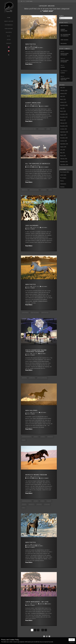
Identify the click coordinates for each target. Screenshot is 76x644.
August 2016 (63, 135)
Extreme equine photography (64, 54)
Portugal (41, 129)
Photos (62, 181)
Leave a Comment (30, 49)
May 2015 (62, 153)
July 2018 (62, 108)
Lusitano (63, 67)
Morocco (25, 190)
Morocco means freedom (36, 475)
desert (36, 437)
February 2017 (64, 123)
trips (50, 190)
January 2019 (63, 102)
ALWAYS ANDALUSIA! (33, 103)
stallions (47, 504)
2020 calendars (32, 226)
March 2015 (63, 156)
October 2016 (63, 129)
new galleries (35, 313)
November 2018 (64, 105)
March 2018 (63, 111)
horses (43, 437)
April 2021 (63, 87)
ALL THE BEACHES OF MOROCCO (38, 164)
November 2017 (64, 117)
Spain (48, 129)
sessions (44, 190)
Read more (72, 642)
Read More (29, 64)
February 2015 (64, 159)
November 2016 (64, 126)
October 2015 (63, 141)
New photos (31, 284)
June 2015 (63, 150)
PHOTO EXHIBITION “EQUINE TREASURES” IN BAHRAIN (36, 351)
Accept (72, 640)
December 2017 (64, 114)
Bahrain (24, 378)
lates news (25, 313)
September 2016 (64, 132)
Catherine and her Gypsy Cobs (65, 79)
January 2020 (63, 93)
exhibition (32, 378)
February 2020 (64, 90)
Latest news (39, 48)
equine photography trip (29, 129)
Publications (63, 184)
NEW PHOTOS (31, 44)
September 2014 (64, 165)
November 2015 (64, 138)
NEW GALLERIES (31, 410)
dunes (42, 501)
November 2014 (64, 162)
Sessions (35, 106)
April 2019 (63, 96)
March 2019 (63, 99)
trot (23, 508)
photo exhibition (42, 378)
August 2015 (63, 147)
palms (24, 440)
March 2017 (63, 120)
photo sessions (34, 190)
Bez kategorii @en (30, 48)
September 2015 (64, 144)
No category (63, 178)
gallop (49, 501)
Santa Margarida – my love (37, 602)
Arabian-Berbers (27, 437)
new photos (45, 313)
